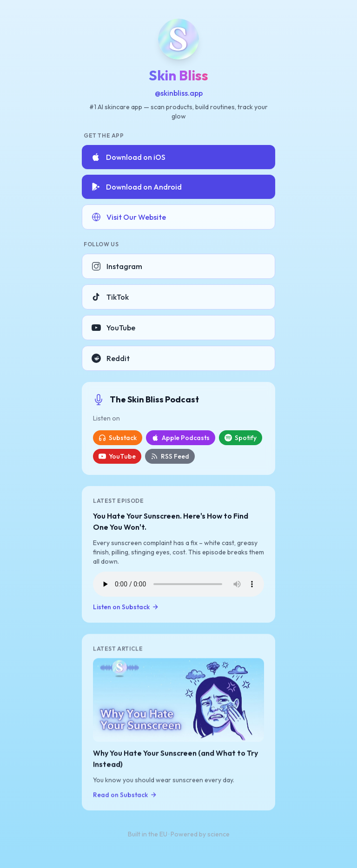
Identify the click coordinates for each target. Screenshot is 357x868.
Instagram (117, 266)
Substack (118, 438)
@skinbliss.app (179, 93)
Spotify (241, 438)
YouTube (113, 328)
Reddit (111, 358)
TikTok (110, 297)
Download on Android (136, 187)
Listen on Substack (126, 607)
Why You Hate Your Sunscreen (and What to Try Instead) (175, 759)
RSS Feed (170, 456)
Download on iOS (128, 157)
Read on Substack (125, 796)
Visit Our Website (129, 217)
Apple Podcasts (181, 438)
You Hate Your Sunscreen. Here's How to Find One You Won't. (171, 522)
